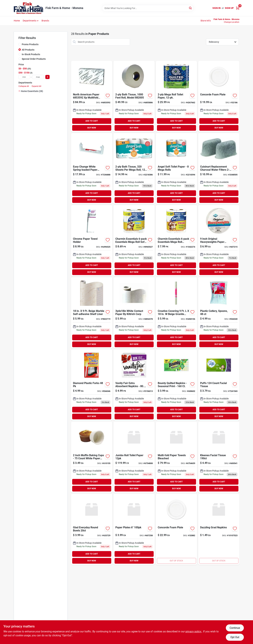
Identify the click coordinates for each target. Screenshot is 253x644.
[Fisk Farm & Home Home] (28, 8)
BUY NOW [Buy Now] (92, 128)
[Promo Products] (20, 44)
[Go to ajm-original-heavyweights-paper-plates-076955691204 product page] (219, 241)
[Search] (191, 8)
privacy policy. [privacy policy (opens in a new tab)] (194, 631)
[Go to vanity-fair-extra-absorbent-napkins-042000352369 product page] (134, 385)
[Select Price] (47, 77)
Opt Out (235, 637)
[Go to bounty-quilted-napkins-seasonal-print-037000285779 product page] (176, 385)
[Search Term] (148, 8)
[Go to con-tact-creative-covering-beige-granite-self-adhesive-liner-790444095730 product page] (176, 313)
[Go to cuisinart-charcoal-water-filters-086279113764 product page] (219, 169)
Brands (45, 21)
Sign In (217, 8)
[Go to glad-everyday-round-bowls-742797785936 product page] (92, 529)
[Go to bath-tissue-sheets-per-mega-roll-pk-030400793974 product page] (134, 169)
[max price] (38, 77)
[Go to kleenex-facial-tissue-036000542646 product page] (219, 457)
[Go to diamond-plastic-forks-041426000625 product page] (92, 385)
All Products (28, 50)
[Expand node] (20, 91)
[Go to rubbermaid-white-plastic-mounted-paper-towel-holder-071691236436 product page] (92, 169)
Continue (235, 628)
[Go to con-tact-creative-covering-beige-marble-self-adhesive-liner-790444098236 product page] (92, 313)
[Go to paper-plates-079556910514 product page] (134, 529)
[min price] (24, 77)
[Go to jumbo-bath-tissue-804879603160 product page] (134, 96)
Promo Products (30, 44)
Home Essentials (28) (32, 91)
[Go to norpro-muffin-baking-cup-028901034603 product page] (92, 457)
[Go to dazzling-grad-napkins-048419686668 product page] (219, 529)
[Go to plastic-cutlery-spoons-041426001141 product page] (219, 313)
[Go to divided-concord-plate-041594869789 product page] (176, 529)
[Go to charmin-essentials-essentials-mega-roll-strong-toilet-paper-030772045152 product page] (176, 241)
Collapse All (24, 86)
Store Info (206, 21)
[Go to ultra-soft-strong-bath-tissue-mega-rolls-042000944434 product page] (176, 96)
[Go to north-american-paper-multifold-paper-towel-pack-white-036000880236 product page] (92, 96)
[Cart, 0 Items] (238, 8)
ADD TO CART (92, 121)
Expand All (36, 86)
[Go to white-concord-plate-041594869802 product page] (219, 96)
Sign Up (229, 8)
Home (17, 21)
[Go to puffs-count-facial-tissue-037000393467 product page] (219, 385)
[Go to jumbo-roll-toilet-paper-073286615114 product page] (134, 457)
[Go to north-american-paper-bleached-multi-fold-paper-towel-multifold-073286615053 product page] (176, 457)
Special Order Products (34, 59)
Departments (30, 21)
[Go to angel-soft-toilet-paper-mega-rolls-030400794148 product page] (176, 169)
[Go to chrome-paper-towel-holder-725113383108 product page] (92, 241)
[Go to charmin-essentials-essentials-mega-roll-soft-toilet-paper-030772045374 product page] (134, 241)
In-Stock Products (31, 54)
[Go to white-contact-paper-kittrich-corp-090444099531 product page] (134, 313)
